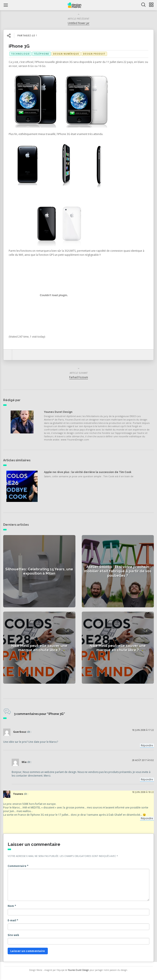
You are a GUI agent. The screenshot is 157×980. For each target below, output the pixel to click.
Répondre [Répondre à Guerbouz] (147, 745)
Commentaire (18, 866)
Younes (18, 794)
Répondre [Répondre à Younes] (147, 818)
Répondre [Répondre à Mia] (147, 779)
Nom (12, 906)
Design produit (94, 54)
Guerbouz (20, 732)
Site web (13, 935)
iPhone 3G (19, 46)
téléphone (41, 54)
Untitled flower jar (79, 23)
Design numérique (66, 54)
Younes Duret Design (58, 412)
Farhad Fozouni (79, 377)
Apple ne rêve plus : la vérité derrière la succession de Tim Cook (88, 472)
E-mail (13, 920)
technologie (20, 54)
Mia (24, 762)
